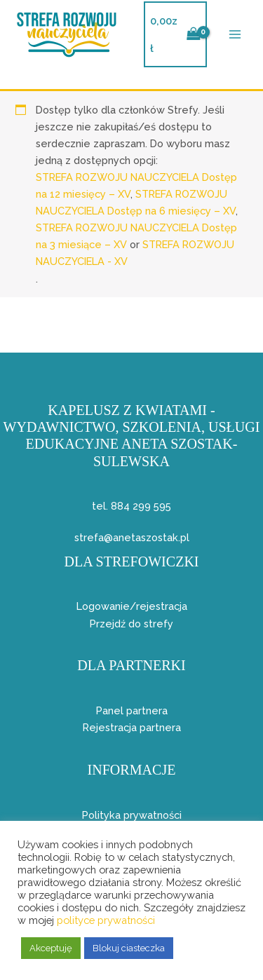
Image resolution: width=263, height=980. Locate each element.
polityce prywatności (106, 920)
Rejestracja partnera (132, 727)
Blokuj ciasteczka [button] (129, 948)
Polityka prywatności (132, 815)
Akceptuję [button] (51, 948)
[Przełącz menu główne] (235, 34)
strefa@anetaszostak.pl (132, 537)
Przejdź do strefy (131, 624)
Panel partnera (132, 710)
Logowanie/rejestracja (132, 606)
